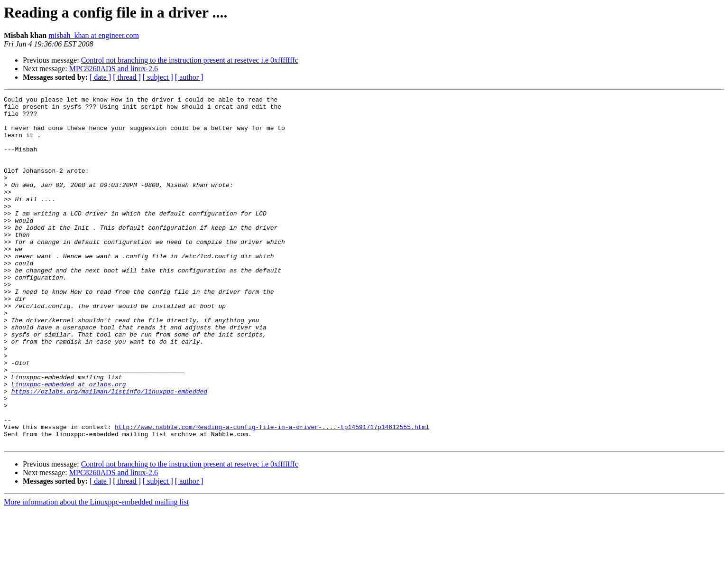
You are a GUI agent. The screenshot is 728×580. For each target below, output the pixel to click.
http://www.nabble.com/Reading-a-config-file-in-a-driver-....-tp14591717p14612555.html (272, 494)
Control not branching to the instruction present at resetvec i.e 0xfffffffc (190, 60)
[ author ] (189, 77)
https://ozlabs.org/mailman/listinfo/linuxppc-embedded (109, 451)
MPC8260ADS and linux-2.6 (114, 69)
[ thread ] (127, 77)
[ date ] (100, 77)
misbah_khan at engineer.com (94, 35)
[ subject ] (158, 77)
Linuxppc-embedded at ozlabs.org (69, 442)
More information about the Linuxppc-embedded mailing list (96, 572)
